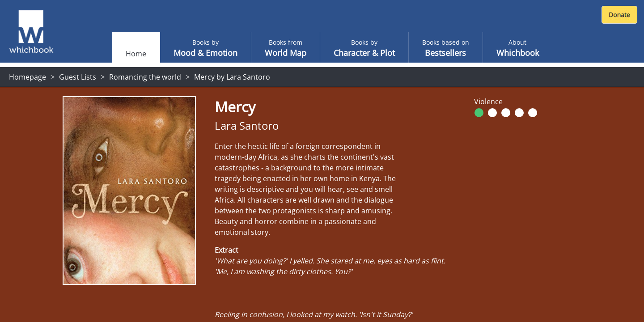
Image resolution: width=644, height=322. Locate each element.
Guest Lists (78, 77)
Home (136, 54)
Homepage (28, 77)
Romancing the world (145, 77)
